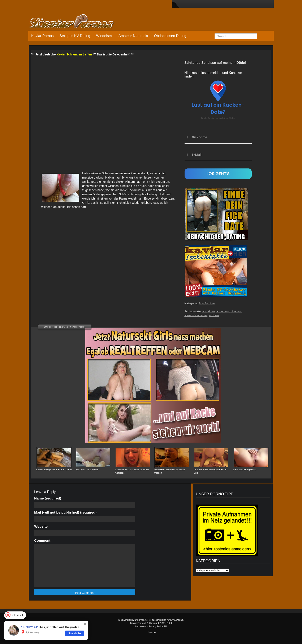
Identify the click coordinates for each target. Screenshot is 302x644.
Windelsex (104, 36)
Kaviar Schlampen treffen (74, 54)
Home (152, 632)
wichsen (214, 315)
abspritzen (209, 311)
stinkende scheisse (196, 315)
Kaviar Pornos (42, 36)
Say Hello (75, 633)
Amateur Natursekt (133, 36)
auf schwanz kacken (229, 311)
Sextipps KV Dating (75, 36)
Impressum (141, 626)
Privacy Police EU (158, 626)
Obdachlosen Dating (170, 36)
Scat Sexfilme (207, 303)
